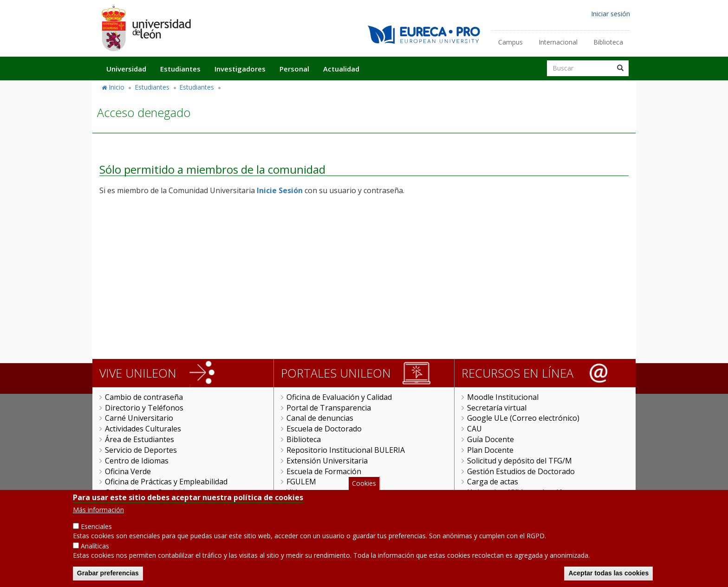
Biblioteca (608, 42)
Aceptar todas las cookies (608, 574)
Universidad (126, 69)
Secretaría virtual (497, 408)
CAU (474, 429)
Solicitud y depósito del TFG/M (520, 461)
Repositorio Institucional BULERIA (346, 450)
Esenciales (96, 528)
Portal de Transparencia (329, 408)
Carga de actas (493, 482)
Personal (294, 69)
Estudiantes (180, 69)
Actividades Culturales (143, 429)
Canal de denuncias (320, 418)
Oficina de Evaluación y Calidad (339, 397)
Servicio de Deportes (141, 450)
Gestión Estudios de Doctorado (521, 471)
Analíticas (95, 547)
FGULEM (301, 482)
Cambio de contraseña (144, 397)
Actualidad (341, 69)
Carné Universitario (139, 418)
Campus (510, 42)
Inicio (117, 87)
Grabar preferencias (108, 574)
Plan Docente (490, 450)
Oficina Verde (128, 471)
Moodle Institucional (503, 397)
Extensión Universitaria (327, 461)
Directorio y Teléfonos (144, 408)
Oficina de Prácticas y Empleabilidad (166, 482)
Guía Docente (491, 439)
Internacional (558, 42)
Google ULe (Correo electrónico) (523, 418)
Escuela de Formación (324, 471)
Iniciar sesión (611, 14)
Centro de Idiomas (137, 461)
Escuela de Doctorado (324, 429)
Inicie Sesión (280, 190)
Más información (98, 511)
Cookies (364, 485)
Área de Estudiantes (140, 439)
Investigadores (240, 69)
